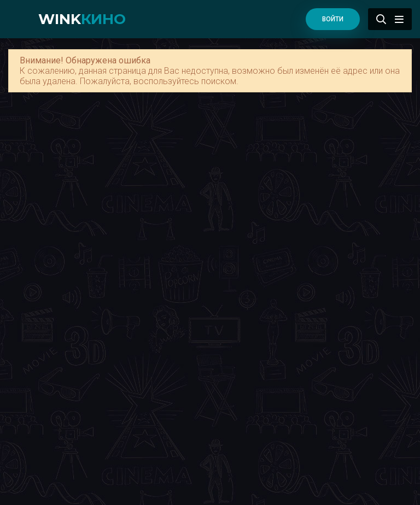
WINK (82, 19)
